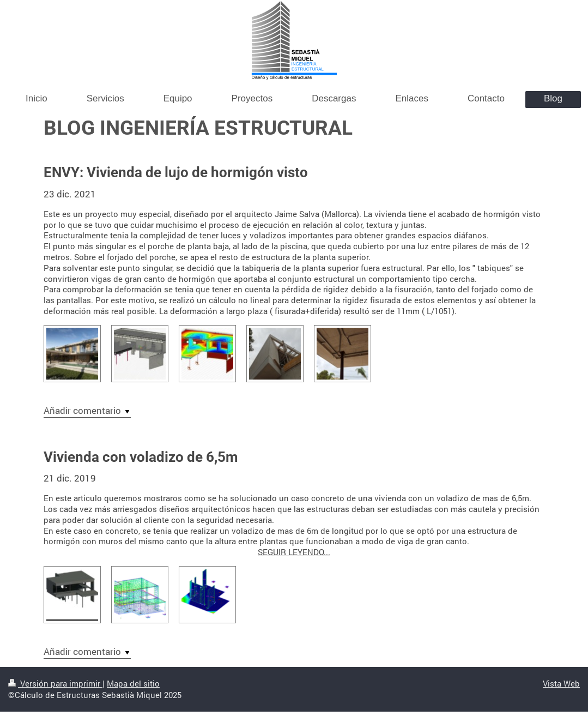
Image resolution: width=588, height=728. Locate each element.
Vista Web (561, 683)
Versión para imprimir (55, 683)
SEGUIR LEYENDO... (294, 552)
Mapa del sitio (133, 683)
